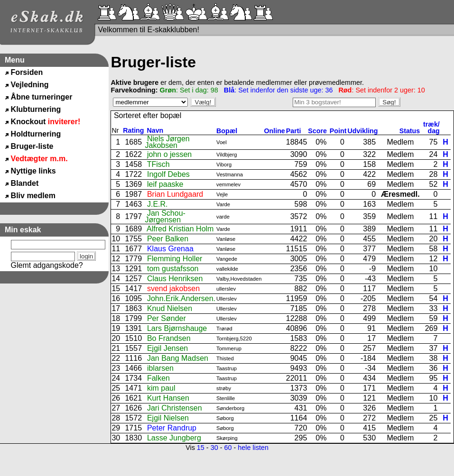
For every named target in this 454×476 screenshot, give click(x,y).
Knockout (46, 122)
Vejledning (30, 85)
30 (214, 448)
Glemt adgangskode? (47, 265)
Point (338, 131)
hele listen (253, 448)
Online (275, 131)
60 (228, 448)
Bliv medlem (33, 196)
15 (201, 448)
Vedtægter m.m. (39, 159)
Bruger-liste (32, 146)
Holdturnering (36, 134)
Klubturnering (36, 109)
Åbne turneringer (42, 97)
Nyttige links (33, 171)
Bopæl (227, 131)
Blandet (25, 183)
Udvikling (362, 131)
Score (318, 131)
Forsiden (27, 72)
